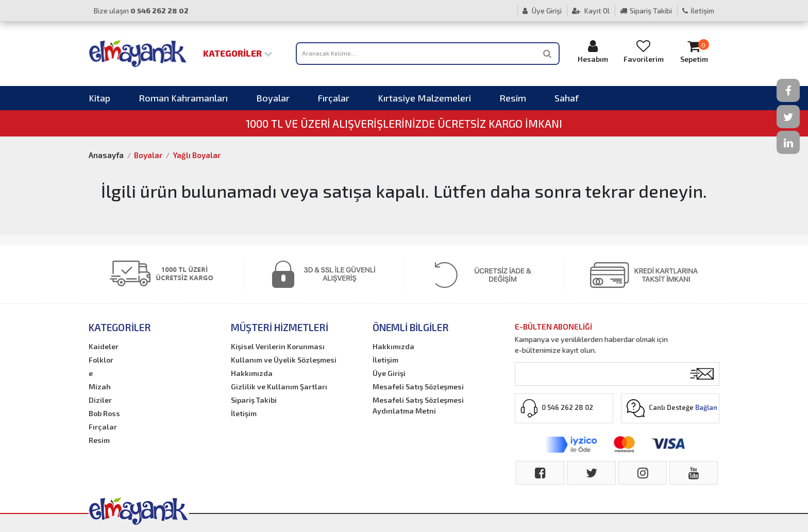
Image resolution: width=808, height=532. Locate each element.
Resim (513, 98)
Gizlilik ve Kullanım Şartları (279, 387)
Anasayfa (106, 155)
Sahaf (567, 98)
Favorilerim (644, 51)
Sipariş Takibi (646, 11)
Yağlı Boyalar (197, 155)
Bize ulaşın (141, 11)
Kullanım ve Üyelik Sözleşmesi (284, 360)
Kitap (99, 98)
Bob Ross (104, 413)
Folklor (101, 360)
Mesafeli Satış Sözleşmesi (418, 387)
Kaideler (104, 346)
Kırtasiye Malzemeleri (424, 98)
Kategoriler (238, 53)
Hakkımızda (252, 373)
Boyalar (273, 98)
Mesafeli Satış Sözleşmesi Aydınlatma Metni (418, 405)
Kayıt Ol (591, 11)
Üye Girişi (542, 11)
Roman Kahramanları (183, 98)
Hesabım (593, 51)
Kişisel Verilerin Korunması (278, 346)
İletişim (698, 11)
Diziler (100, 400)
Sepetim (694, 51)
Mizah (100, 387)
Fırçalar (334, 98)
